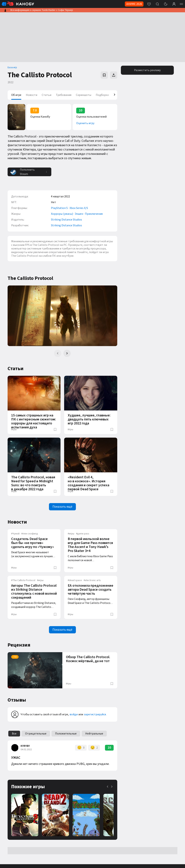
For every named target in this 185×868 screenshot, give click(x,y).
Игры (14, 429)
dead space (75, 580)
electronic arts (92, 580)
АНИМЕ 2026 (134, 4)
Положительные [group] (66, 734)
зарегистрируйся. (95, 714)
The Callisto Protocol (23, 580)
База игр (12, 67)
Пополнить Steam (23, 172)
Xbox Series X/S (79, 208)
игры (71, 534)
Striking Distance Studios (66, 220)
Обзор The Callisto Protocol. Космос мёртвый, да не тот (88, 659)
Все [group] (14, 734)
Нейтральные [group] (94, 734)
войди (74, 714)
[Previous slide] (58, 353)
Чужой (15, 534)
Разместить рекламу (147, 70)
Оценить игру (85, 123)
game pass (83, 534)
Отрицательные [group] (36, 734)
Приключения (94, 214)
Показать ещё (62, 507)
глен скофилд (30, 534)
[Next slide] (67, 353)
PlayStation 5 (59, 208)
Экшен (79, 214)
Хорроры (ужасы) (62, 214)
